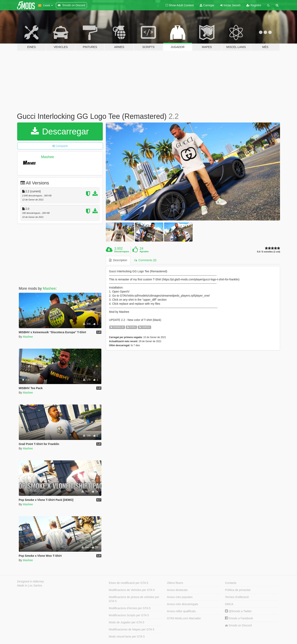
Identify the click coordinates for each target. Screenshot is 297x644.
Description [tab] (118, 260)
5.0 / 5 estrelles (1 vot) (268, 252)
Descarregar (60, 131)
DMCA (229, 604)
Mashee (48, 157)
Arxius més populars (180, 597)
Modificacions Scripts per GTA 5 (129, 615)
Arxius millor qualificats (181, 611)
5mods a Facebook (239, 618)
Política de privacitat (238, 590)
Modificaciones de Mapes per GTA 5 (132, 629)
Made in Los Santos (30, 585)
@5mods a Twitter (238, 611)
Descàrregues (122, 251)
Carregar (207, 5)
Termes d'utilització (237, 597)
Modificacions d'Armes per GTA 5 (130, 608)
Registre (254, 5)
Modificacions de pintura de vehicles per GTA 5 (134, 599)
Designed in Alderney (31, 581)
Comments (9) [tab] (145, 260)
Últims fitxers (175, 583)
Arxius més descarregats (182, 604)
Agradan (144, 251)
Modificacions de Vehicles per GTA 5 (132, 590)
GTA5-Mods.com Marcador (184, 618)
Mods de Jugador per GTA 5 (127, 622)
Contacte (231, 583)
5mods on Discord (238, 625)
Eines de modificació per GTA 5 (129, 583)
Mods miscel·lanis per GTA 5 (127, 637)
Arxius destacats (177, 590)
